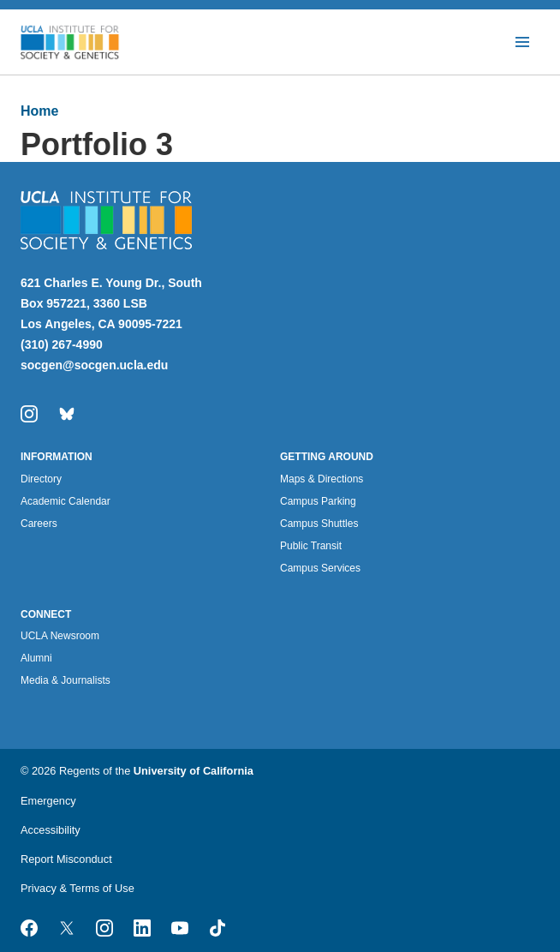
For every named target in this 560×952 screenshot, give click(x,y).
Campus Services (320, 568)
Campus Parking (318, 501)
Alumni (36, 658)
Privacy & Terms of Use (77, 888)
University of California (194, 771)
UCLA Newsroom (60, 636)
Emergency (48, 801)
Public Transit (311, 546)
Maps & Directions (322, 479)
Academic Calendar (66, 501)
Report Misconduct (66, 859)
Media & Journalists (66, 680)
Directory (41, 479)
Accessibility (51, 830)
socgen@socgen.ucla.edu (94, 365)
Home (39, 111)
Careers (39, 524)
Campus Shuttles (319, 524)
